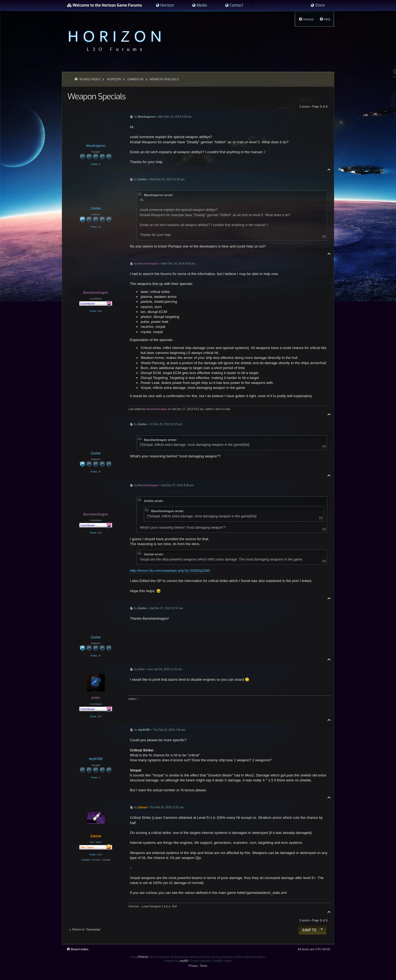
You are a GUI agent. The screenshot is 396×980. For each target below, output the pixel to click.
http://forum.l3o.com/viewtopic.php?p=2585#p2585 (170, 571)
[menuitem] (165, 6)
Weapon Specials (164, 79)
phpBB (184, 961)
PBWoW (143, 957)
